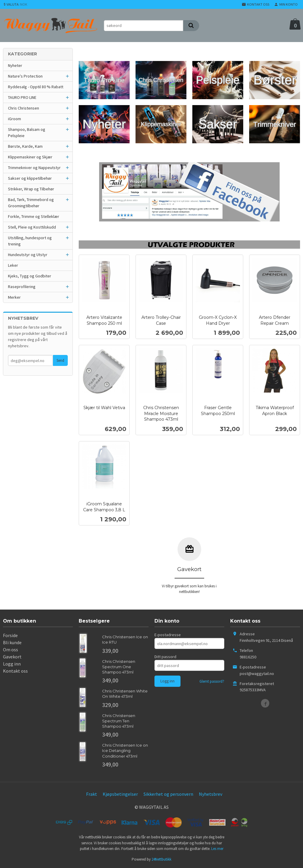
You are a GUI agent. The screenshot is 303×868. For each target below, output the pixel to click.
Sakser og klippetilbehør (30, 178)
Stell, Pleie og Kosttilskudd (32, 227)
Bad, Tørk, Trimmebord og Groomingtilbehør (31, 203)
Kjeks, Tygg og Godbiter (30, 276)
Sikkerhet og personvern (168, 794)
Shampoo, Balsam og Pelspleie (27, 132)
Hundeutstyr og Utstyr (28, 255)
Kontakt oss (15, 671)
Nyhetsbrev (211, 794)
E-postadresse (168, 635)
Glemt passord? (212, 681)
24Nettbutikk (161, 859)
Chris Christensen (24, 108)
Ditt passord (165, 657)
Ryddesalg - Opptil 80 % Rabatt (36, 87)
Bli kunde (12, 642)
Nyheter (15, 65)
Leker (13, 265)
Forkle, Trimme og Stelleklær (34, 216)
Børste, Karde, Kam (25, 146)
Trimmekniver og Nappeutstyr (34, 168)
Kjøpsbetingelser (120, 794)
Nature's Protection (25, 76)
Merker (14, 297)
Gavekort (12, 657)
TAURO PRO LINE (22, 97)
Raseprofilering (22, 287)
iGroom (14, 119)
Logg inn (12, 664)
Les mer (217, 849)
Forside (10, 635)
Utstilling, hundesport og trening (30, 241)
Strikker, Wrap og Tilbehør (31, 189)
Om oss (11, 650)
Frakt (92, 794)
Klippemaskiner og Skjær (30, 157)
